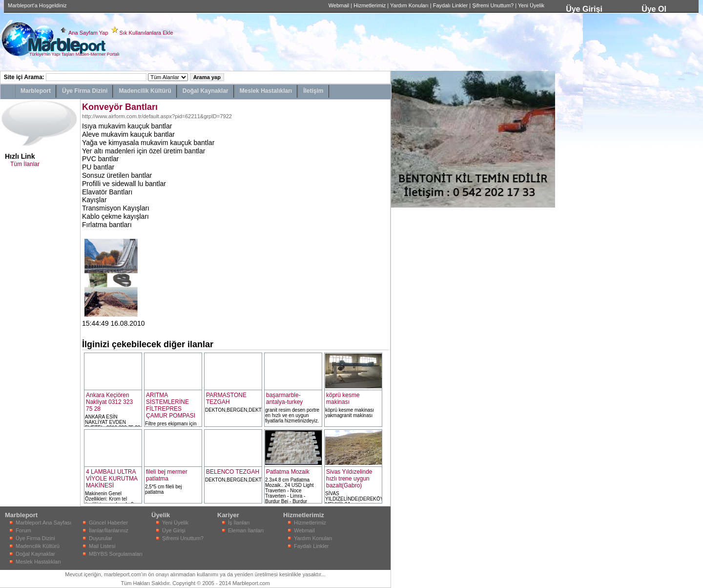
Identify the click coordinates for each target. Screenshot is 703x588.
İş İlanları (239, 523)
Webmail (339, 5)
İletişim (313, 91)
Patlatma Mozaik (288, 472)
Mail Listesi (102, 546)
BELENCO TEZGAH (233, 472)
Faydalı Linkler (451, 5)
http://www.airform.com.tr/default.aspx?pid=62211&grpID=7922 (157, 116)
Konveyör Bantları (120, 107)
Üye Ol (654, 9)
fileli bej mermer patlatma (167, 475)
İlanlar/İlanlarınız (109, 530)
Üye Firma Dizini (85, 91)
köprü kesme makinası (343, 399)
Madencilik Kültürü (145, 91)
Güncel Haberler (108, 523)
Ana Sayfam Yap (88, 33)
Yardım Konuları (409, 5)
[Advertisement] (420, 354)
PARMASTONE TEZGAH (226, 399)
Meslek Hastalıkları (266, 91)
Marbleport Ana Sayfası (43, 523)
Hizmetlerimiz (370, 5)
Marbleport (36, 91)
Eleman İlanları (246, 530)
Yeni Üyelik (531, 5)
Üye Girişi (584, 9)
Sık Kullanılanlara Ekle (146, 33)
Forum (23, 530)
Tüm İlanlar (25, 164)
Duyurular (101, 538)
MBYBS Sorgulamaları (116, 554)
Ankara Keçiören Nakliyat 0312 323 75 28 (109, 402)
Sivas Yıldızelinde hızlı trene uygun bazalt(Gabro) (349, 479)
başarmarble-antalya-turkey (284, 399)
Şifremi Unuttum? (493, 5)
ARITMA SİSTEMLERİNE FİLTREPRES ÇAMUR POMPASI (171, 405)
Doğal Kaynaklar (206, 91)
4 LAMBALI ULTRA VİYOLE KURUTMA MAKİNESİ (112, 479)
